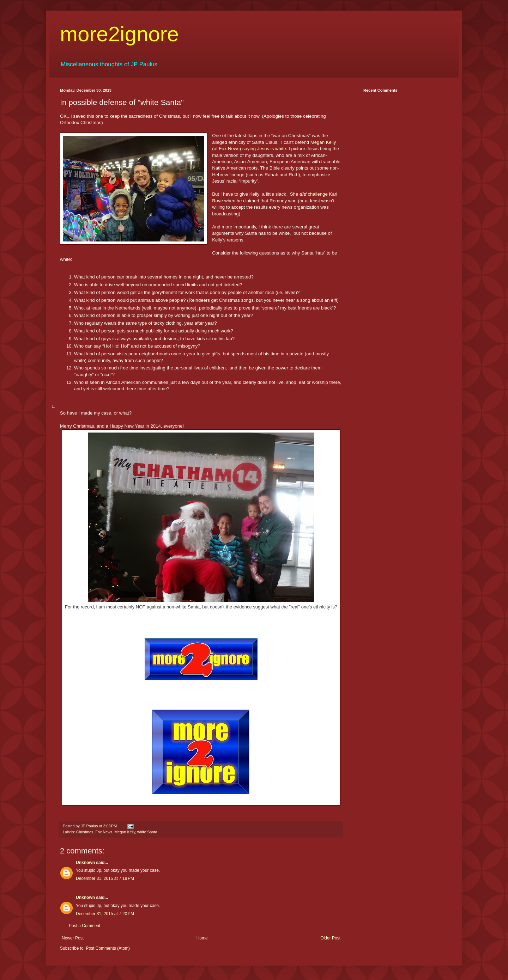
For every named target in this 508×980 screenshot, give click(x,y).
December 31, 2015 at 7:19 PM (105, 878)
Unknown (85, 863)
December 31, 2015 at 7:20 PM (105, 914)
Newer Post (73, 938)
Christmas (85, 832)
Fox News (104, 832)
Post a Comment (84, 926)
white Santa (147, 832)
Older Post (330, 938)
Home (202, 938)
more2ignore (119, 34)
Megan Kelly (125, 832)
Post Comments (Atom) (108, 948)
